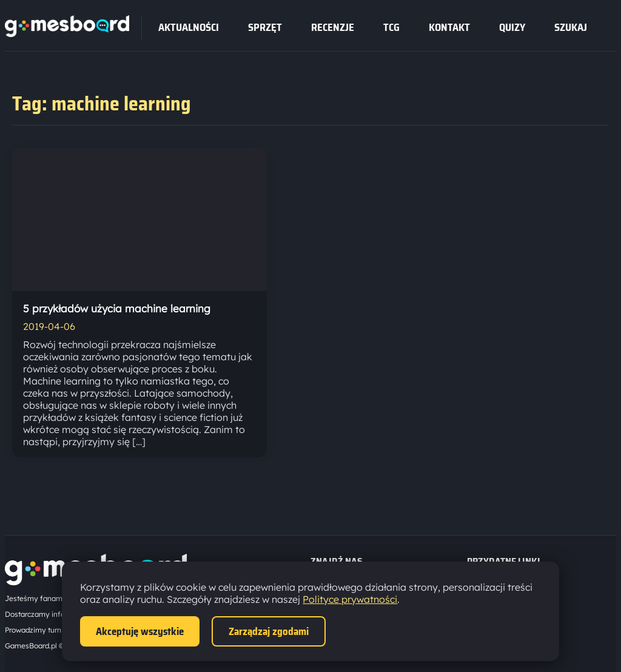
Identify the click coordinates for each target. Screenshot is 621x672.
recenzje (333, 27)
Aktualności (189, 27)
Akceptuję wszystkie (140, 631)
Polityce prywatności (350, 599)
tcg (391, 27)
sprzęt (265, 27)
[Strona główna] (67, 33)
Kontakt (449, 27)
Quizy (512, 27)
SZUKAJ (571, 27)
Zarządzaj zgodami (269, 631)
